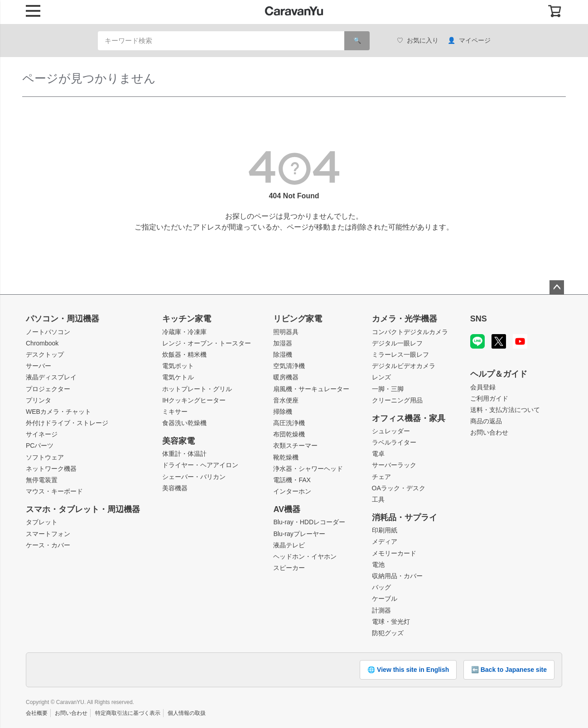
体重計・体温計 (184, 454)
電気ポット (178, 366)
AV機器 (287, 509)
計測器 (381, 610)
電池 (378, 565)
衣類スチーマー (295, 445)
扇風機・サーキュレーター (311, 389)
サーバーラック (394, 465)
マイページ (469, 41)
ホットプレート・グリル (197, 389)
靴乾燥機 (286, 457)
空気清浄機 (289, 366)
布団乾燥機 (289, 434)
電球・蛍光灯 (391, 622)
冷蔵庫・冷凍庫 (184, 332)
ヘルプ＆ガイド (499, 374)
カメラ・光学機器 (405, 319)
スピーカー (289, 568)
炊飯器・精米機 (184, 354)
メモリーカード (394, 553)
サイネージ (42, 434)
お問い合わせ (489, 432)
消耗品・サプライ (405, 517)
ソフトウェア (45, 457)
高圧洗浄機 (289, 423)
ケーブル (385, 599)
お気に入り (418, 41)
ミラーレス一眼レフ (400, 354)
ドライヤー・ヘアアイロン (200, 465)
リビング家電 (298, 319)
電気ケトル (178, 377)
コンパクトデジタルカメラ (410, 332)
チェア (381, 477)
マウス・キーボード (54, 491)
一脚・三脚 (388, 389)
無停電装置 (42, 480)
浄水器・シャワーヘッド (308, 469)
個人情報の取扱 (187, 713)
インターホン (292, 491)
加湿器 (283, 343)
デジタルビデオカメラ (404, 366)
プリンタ (39, 400)
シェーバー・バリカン (194, 477)
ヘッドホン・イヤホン (305, 556)
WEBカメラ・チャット (58, 412)
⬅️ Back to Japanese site (509, 670)
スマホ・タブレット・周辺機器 (83, 509)
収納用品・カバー (397, 576)
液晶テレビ (289, 545)
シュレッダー (391, 431)
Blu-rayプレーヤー (299, 534)
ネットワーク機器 (51, 469)
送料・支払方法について (505, 410)
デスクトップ (45, 354)
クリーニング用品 (397, 400)
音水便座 (286, 400)
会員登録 (483, 387)
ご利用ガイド (489, 398)
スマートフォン (48, 534)
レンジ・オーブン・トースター (207, 343)
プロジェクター (48, 389)
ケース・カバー (48, 545)
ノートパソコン (48, 332)
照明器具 (286, 332)
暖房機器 (286, 377)
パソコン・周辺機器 (63, 319)
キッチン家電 (187, 319)
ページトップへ (557, 287)
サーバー (39, 366)
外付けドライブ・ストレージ (67, 423)
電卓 (378, 454)
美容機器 (175, 488)
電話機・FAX (292, 480)
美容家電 (178, 441)
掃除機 (283, 412)
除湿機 (283, 354)
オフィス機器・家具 (409, 418)
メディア (385, 541)
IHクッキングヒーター (194, 400)
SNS (479, 319)
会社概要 (37, 713)
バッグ (381, 587)
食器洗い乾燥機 (184, 423)
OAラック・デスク (399, 488)
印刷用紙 (385, 530)
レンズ (381, 377)
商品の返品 (486, 421)
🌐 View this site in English (408, 670)
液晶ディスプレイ (51, 377)
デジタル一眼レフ (397, 343)
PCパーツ (40, 445)
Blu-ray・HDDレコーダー (309, 522)
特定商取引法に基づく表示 (128, 713)
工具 (378, 499)
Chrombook (42, 343)
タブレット (42, 522)
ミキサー (175, 412)
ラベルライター (394, 442)
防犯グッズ (388, 633)
